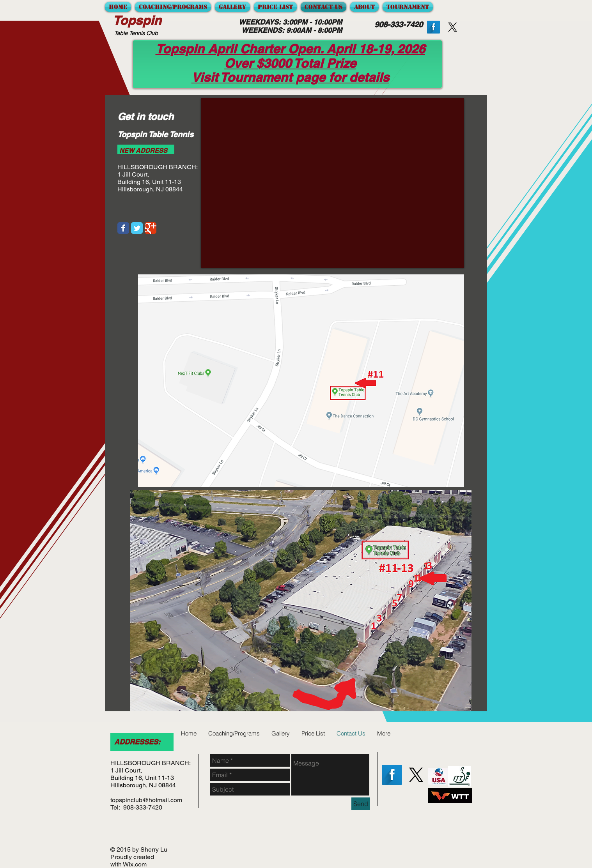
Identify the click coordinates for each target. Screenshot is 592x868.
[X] (416, 775)
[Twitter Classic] (137, 228)
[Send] (361, 804)
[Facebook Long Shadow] (433, 27)
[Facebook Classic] (123, 228)
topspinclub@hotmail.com (146, 800)
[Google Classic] (151, 228)
